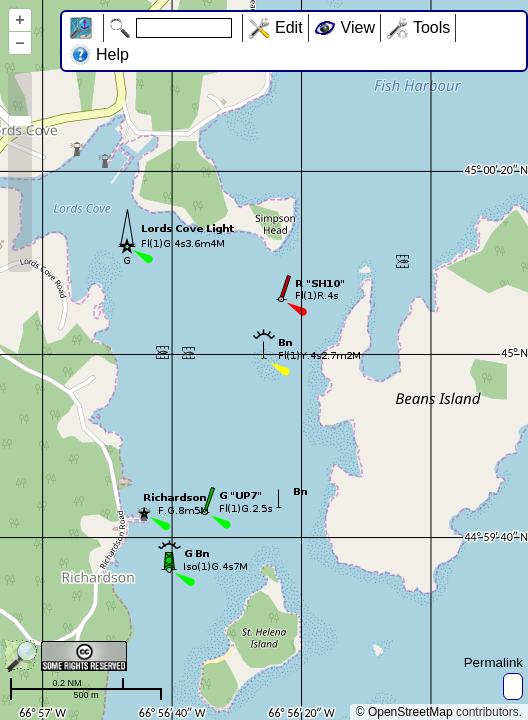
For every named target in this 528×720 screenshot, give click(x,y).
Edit (289, 27)
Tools (431, 27)
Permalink (493, 662)
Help (112, 54)
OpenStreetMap (410, 712)
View (358, 27)
